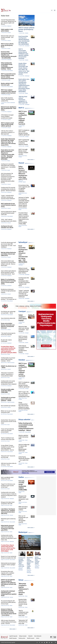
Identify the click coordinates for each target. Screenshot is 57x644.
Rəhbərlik (30, 636)
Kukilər (38, 638)
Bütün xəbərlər (31, 160)
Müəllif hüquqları (13, 638)
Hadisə (21, 477)
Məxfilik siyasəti (31, 638)
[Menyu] (55, 10)
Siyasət (21, 163)
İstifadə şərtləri (22, 638)
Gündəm (22, 360)
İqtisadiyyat (23, 242)
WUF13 (21, 108)
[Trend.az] (6, 10)
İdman (21, 580)
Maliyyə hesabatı (23, 636)
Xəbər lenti (5, 16)
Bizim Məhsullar (38, 636)
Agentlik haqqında (13, 636)
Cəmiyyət (22, 311)
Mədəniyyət (23, 532)
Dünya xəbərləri (24, 420)
